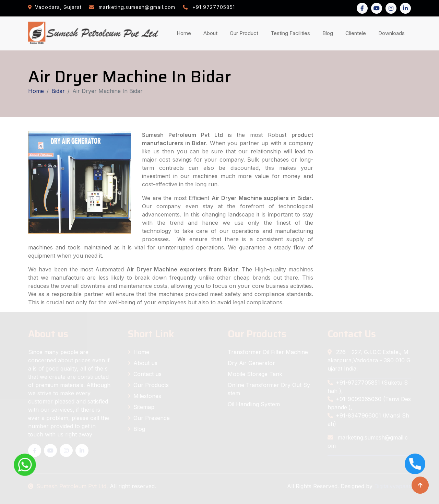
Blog (329, 33)
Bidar (58, 91)
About (212, 33)
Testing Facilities (292, 33)
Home (185, 33)
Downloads (393, 33)
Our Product (244, 33)
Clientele (357, 33)
